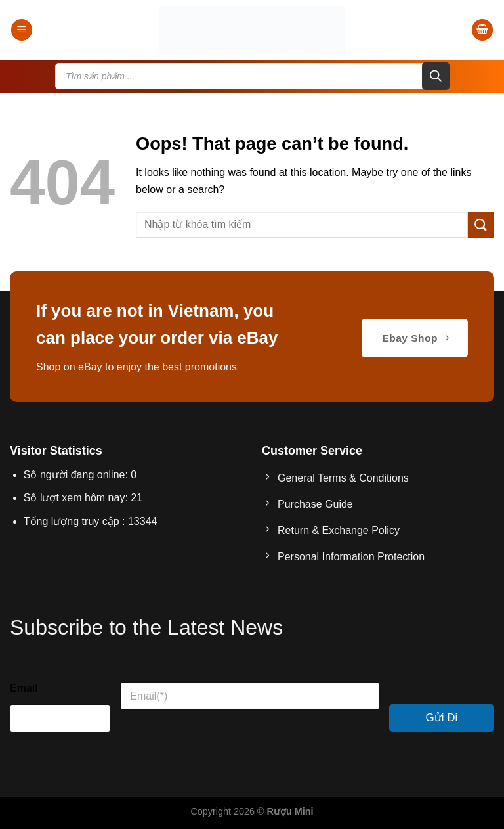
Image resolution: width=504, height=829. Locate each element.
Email (24, 688)
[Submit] (481, 224)
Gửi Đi (442, 718)
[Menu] (22, 30)
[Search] (436, 76)
